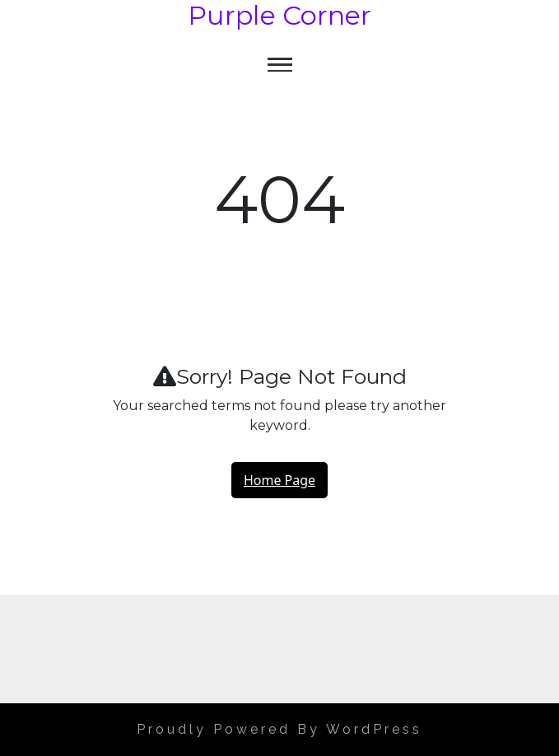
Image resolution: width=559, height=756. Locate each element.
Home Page (279, 480)
